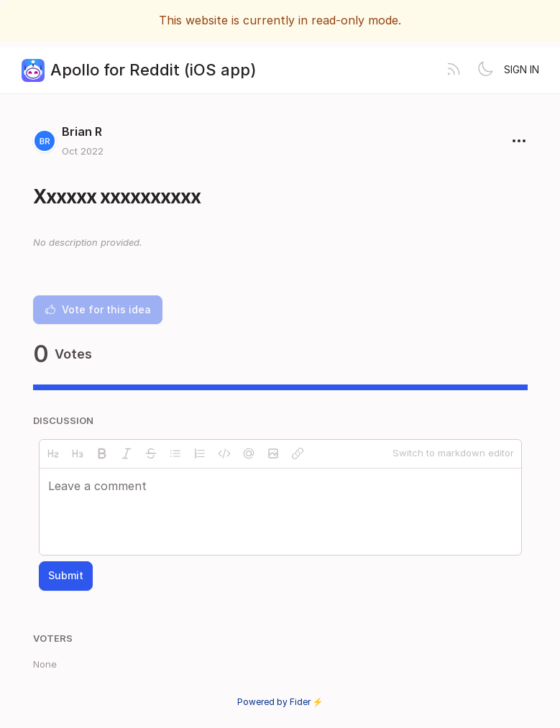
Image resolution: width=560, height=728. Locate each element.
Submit (66, 575)
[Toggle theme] (485, 70)
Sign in (522, 69)
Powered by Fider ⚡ (280, 702)
